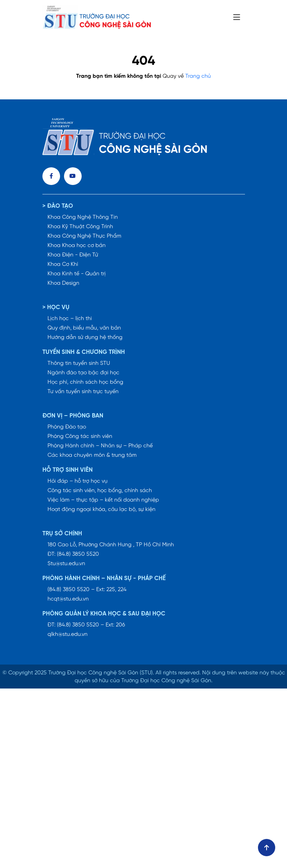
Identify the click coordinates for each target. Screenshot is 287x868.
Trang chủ (198, 76)
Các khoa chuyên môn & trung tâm (92, 455)
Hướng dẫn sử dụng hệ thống (85, 338)
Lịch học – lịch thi (70, 319)
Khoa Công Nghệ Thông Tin (83, 217)
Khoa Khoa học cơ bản (77, 246)
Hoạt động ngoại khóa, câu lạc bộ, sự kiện (101, 510)
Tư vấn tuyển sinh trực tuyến (83, 392)
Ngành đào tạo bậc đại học (83, 373)
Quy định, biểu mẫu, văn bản (84, 328)
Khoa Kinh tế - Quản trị (77, 274)
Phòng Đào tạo (67, 427)
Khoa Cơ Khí (63, 265)
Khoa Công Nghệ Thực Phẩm (84, 236)
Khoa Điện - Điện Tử (73, 255)
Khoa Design (63, 283)
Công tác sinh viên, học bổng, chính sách (100, 491)
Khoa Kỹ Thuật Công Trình (80, 227)
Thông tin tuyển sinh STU (79, 363)
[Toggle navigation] (237, 18)
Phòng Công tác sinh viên (80, 437)
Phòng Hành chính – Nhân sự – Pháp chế (100, 446)
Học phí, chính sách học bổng (85, 382)
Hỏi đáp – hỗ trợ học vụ (78, 481)
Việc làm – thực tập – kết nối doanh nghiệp (103, 500)
